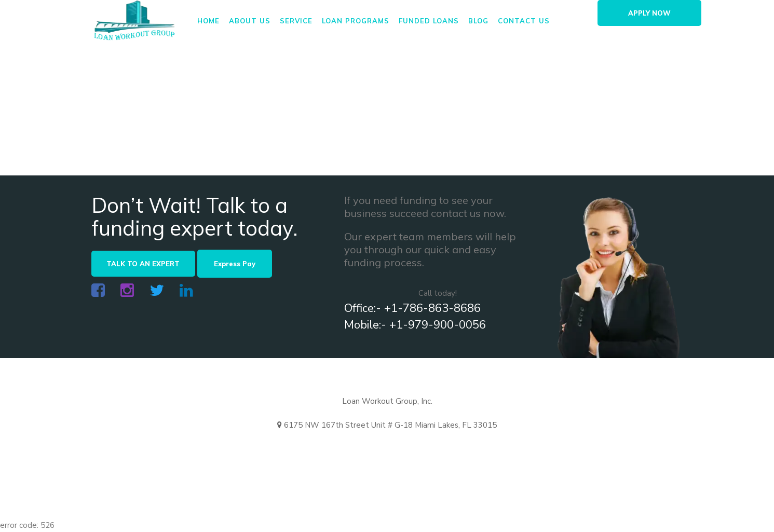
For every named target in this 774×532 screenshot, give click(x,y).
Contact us (524, 21)
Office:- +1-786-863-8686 (412, 308)
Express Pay (235, 264)
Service (296, 21)
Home (208, 21)
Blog (478, 21)
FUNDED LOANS (429, 21)
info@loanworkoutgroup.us (254, 449)
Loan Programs (356, 21)
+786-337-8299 (544, 449)
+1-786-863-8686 (365, 449)
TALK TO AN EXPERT (143, 264)
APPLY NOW (649, 13)
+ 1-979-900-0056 (456, 449)
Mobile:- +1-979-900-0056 (415, 325)
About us (250, 21)
